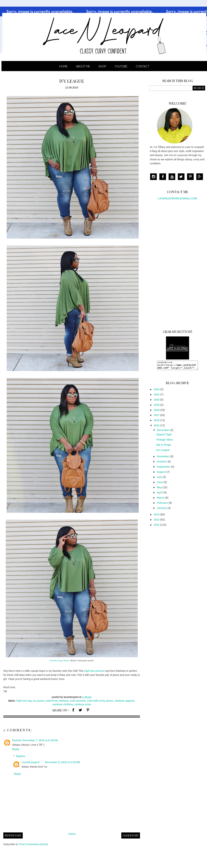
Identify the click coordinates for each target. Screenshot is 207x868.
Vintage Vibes (165, 441)
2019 (157, 406)
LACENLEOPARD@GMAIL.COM (178, 198)
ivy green (39, 701)
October (162, 463)
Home (63, 66)
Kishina (17, 740)
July (159, 479)
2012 (157, 526)
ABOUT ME (83, 66)
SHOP (102, 66)
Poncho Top (56, 661)
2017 (157, 417)
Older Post (131, 835)
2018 (157, 412)
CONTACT (142, 66)
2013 (157, 521)
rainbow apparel (125, 701)
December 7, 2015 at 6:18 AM (40, 740)
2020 (157, 401)
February (162, 504)
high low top (24, 701)
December (163, 432)
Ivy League (163, 452)
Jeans (66, 661)
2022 (157, 396)
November (163, 458)
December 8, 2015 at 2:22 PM (62, 762)
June (160, 484)
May (159, 489)
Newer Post (13, 835)
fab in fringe (164, 446)
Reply (16, 749)
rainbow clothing (63, 704)
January (162, 510)
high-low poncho (94, 671)
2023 (157, 391)
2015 (157, 427)
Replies (21, 756)
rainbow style (83, 704)
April (160, 494)
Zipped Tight (164, 436)
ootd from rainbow (57, 701)
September (163, 468)
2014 (157, 516)
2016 (157, 422)
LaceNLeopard (30, 762)
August (161, 474)
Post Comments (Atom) (34, 844)
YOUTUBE (121, 66)
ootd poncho (78, 701)
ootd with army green (100, 701)
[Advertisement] (174, 263)
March (161, 499)
